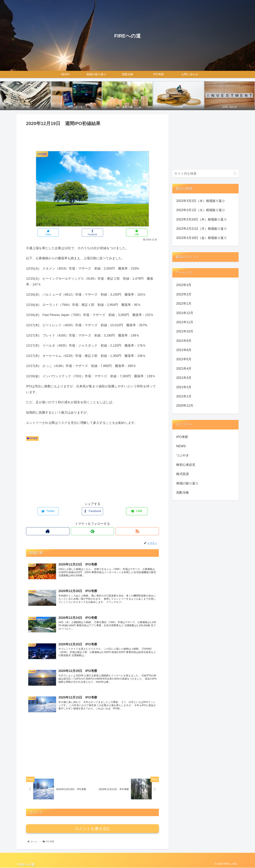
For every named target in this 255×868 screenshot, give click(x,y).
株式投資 (183, 474)
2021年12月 (185, 313)
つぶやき (183, 455)
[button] (235, 174)
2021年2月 (184, 387)
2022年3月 (184, 285)
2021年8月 (184, 350)
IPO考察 (32, 438)
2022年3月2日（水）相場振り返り (201, 201)
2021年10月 (185, 331)
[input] (205, 174)
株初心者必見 (186, 465)
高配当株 (183, 493)
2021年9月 (184, 341)
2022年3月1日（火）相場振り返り (201, 210)
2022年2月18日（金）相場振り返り (202, 238)
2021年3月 (184, 378)
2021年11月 (185, 322)
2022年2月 (184, 294)
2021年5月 (184, 359)
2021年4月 (184, 369)
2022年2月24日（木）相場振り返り (202, 219)
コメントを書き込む (93, 829)
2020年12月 (185, 406)
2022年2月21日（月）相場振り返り (202, 229)
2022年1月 (184, 304)
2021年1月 (184, 396)
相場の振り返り (187, 483)
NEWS (181, 446)
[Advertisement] (92, 137)
